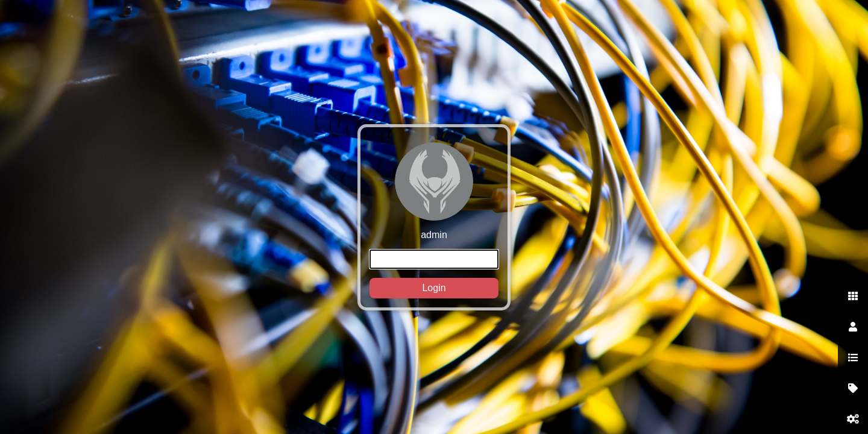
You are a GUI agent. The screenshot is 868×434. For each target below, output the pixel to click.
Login (434, 288)
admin (434, 220)
